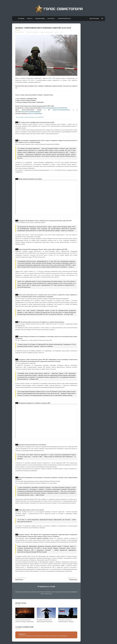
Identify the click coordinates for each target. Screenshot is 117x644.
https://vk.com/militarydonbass (61, 110)
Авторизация (94, 19)
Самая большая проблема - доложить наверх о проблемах (24, 621)
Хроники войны (40, 19)
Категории (51, 19)
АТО (29, 80)
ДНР (50, 78)
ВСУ (28, 489)
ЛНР (54, 78)
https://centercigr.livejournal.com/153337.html (55, 108)
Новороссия (36, 32)
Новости (30, 19)
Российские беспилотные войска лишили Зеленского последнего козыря (45, 622)
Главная (21, 19)
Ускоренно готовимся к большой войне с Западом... (66, 621)
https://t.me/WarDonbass (35, 113)
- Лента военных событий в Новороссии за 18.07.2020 (29, 117)
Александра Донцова (47, 32)
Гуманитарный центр (64, 19)
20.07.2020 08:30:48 (20, 32)
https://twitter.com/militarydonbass (31, 112)
